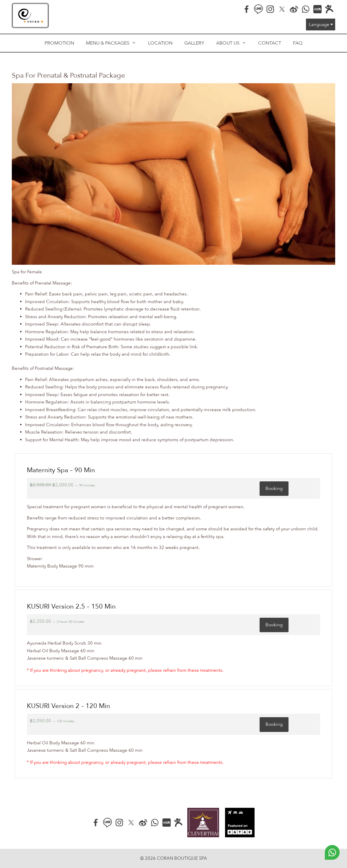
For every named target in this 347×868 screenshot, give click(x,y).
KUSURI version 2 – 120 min (69, 706)
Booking (274, 488)
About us (234, 43)
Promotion (59, 43)
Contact (270, 43)
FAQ (298, 43)
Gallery (194, 43)
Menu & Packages (114, 43)
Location (160, 43)
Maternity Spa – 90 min (61, 470)
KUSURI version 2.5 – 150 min (71, 607)
